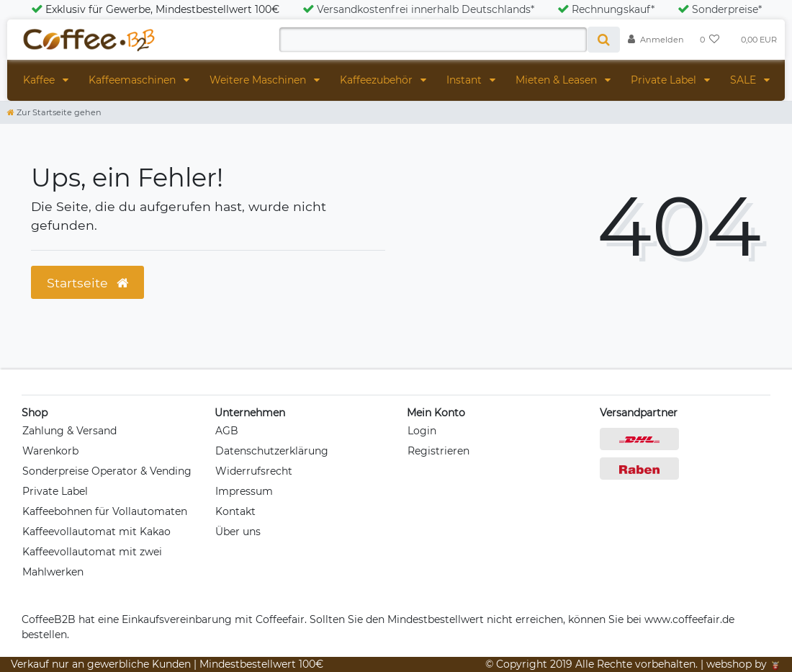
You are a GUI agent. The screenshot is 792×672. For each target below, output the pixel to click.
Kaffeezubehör (378, 80)
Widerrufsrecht (254, 471)
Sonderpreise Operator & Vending (107, 471)
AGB (227, 431)
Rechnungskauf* (606, 9)
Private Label (665, 80)
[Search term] (433, 40)
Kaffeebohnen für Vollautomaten (105, 511)
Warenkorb (50, 451)
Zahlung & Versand (69, 431)
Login (422, 431)
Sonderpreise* (720, 9)
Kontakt (235, 511)
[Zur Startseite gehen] (54, 112)
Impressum (244, 491)
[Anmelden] (656, 40)
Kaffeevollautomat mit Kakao (96, 532)
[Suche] (604, 40)
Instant (465, 80)
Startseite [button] (87, 283)
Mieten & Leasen (558, 80)
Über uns (238, 532)
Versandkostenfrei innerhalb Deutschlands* (418, 9)
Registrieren (438, 451)
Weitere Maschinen (259, 80)
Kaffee (40, 80)
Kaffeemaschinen (134, 80)
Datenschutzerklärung (272, 451)
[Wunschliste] (710, 40)
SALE (744, 80)
